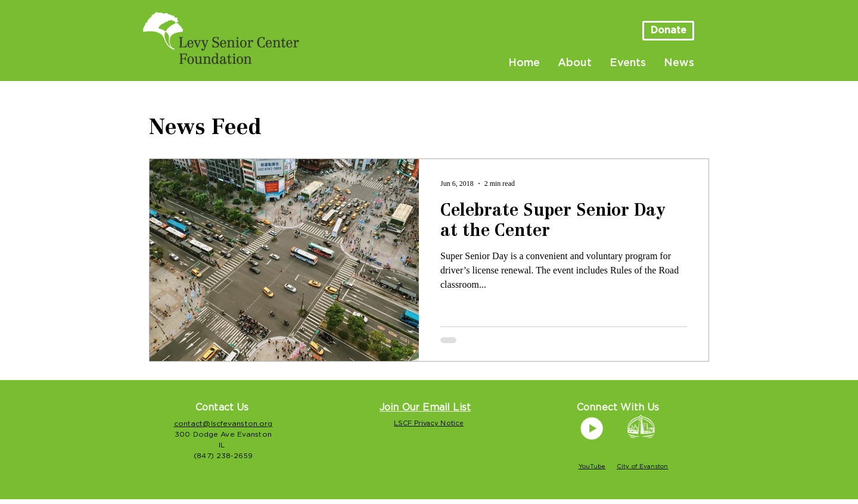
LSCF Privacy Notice (429, 423)
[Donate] (668, 31)
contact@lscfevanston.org (223, 424)
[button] (425, 407)
